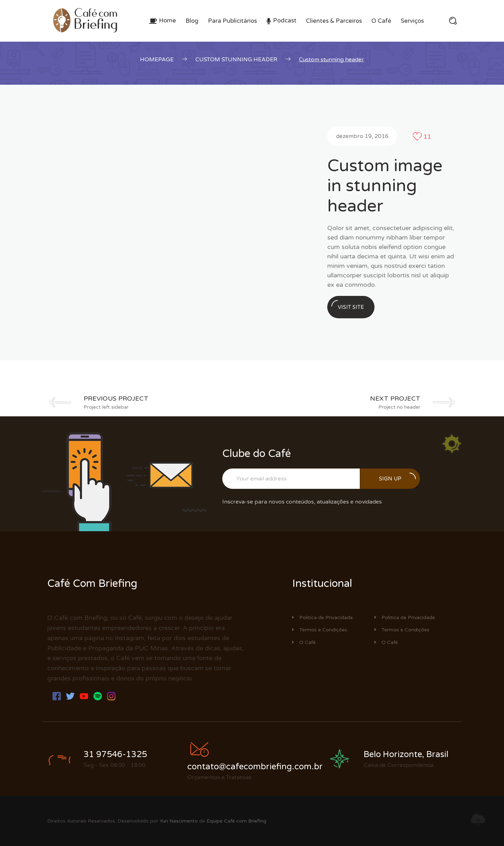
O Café (381, 21)
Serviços (412, 21)
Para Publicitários (232, 21)
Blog (192, 21)
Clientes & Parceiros (334, 21)
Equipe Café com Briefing (236, 821)
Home (167, 20)
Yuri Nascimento (179, 821)
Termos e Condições (320, 630)
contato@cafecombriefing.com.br (255, 767)
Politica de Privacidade (323, 618)
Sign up (398, 477)
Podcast (285, 20)
